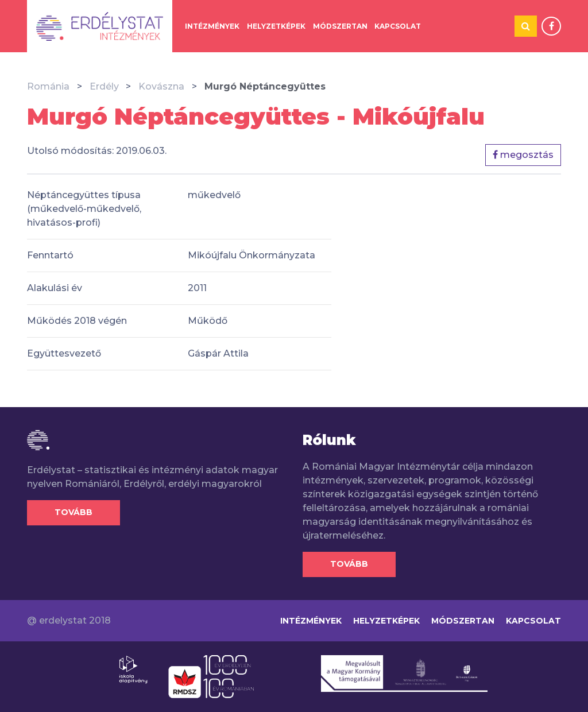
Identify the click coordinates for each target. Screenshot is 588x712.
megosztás (523, 155)
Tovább (73, 512)
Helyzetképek (276, 26)
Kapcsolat (398, 26)
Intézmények (212, 26)
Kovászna (161, 86)
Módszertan (340, 26)
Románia (48, 86)
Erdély (104, 86)
